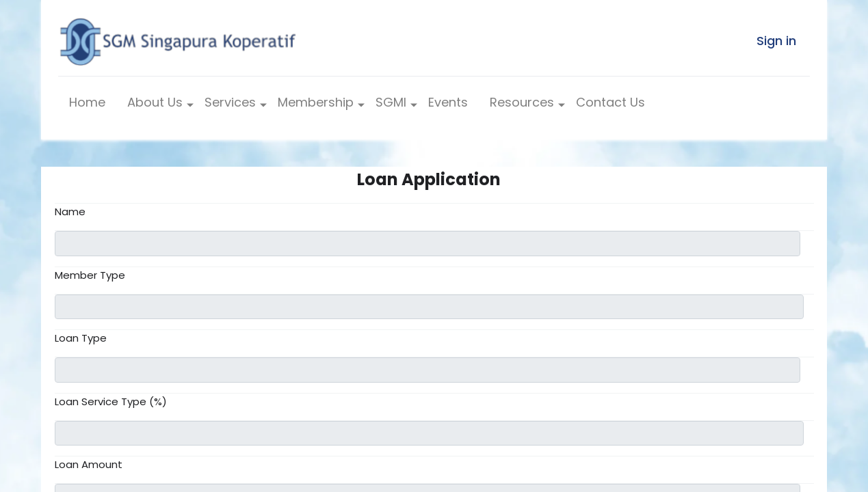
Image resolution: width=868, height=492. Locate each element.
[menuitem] (87, 106)
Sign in (776, 41)
